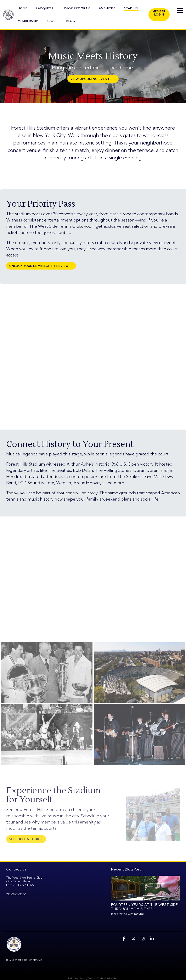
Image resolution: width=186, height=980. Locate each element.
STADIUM (131, 8)
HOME (23, 8)
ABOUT (52, 21)
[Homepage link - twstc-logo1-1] (14, 950)
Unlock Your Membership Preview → (41, 266)
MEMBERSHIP (28, 21)
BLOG (71, 21)
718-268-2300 (16, 894)
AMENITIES (107, 8)
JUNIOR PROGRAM (76, 8)
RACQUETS (44, 8)
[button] (180, 10)
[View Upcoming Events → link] (93, 79)
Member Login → (159, 14)
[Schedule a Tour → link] (26, 839)
